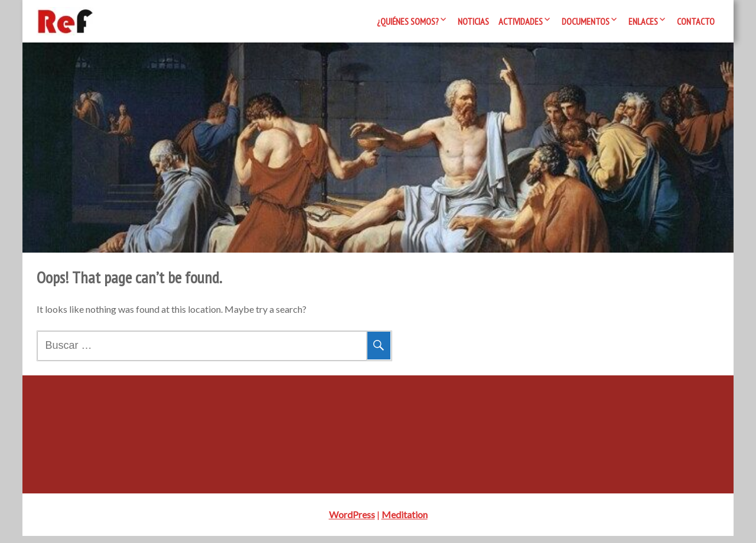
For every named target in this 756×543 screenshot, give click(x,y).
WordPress (352, 521)
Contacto (696, 21)
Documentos (586, 21)
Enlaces (643, 21)
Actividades (521, 21)
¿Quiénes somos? (408, 21)
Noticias (473, 21)
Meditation (405, 521)
